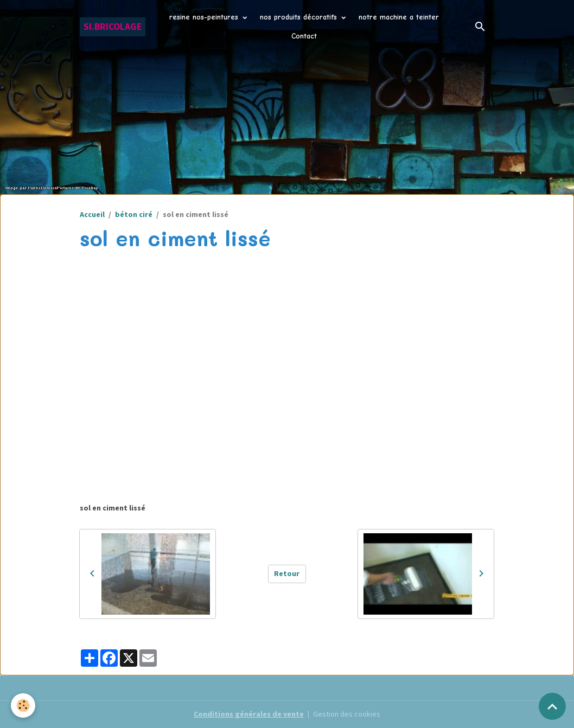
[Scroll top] (552, 706)
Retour (287, 573)
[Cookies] (23, 705)
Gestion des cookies (347, 714)
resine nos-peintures (205, 17)
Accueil (92, 214)
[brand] (113, 27)
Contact (304, 36)
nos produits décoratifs (300, 17)
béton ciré (134, 214)
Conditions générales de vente (249, 714)
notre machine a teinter (399, 17)
